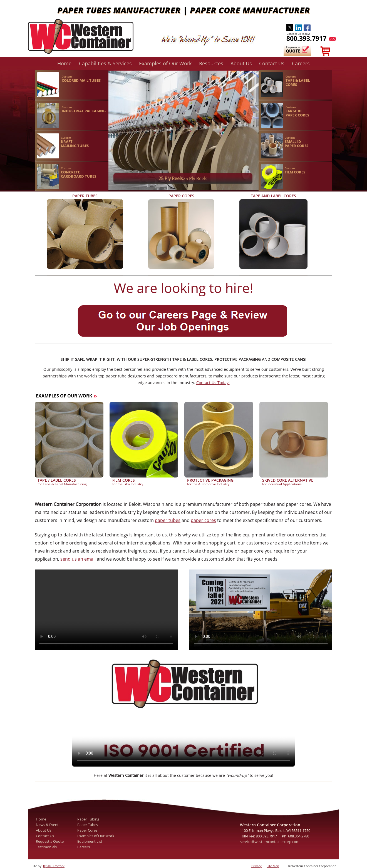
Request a (294, 49)
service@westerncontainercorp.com (270, 842)
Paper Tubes (88, 825)
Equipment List (90, 841)
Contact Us (272, 63)
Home (64, 63)
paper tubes (168, 520)
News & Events (48, 825)
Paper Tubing (88, 819)
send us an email (78, 559)
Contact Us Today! (213, 383)
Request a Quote (50, 841)
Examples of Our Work (165, 63)
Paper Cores (87, 830)
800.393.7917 (306, 38)
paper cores (203, 520)
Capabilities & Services (105, 63)
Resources (211, 63)
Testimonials (46, 847)
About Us (241, 63)
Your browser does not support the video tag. (183, 712)
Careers (301, 63)
